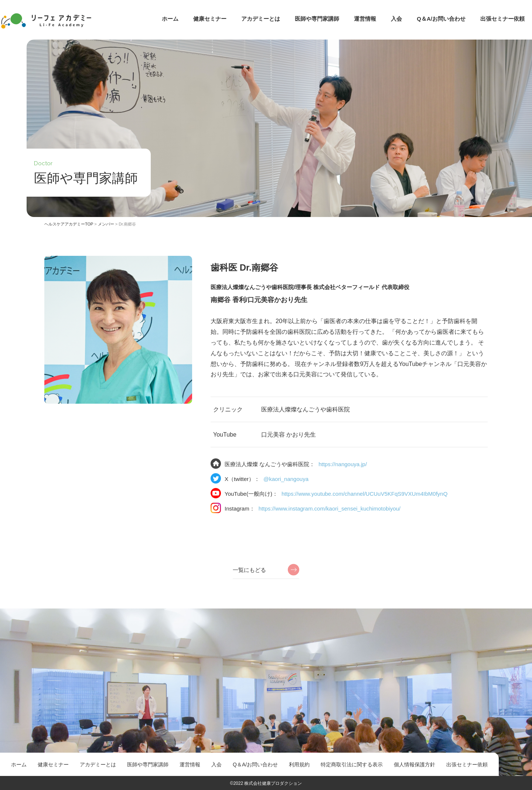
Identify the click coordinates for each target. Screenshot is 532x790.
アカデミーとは (261, 19)
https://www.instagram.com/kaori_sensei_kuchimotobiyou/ (330, 508)
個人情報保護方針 (415, 764)
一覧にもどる (249, 570)
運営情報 (365, 19)
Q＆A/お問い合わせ (441, 19)
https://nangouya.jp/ (343, 464)
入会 (396, 19)
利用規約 (299, 764)
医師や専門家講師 (317, 19)
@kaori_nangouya (286, 479)
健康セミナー (210, 19)
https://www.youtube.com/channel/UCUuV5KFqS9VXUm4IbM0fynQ (364, 494)
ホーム (170, 19)
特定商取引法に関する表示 (352, 764)
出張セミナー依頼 (502, 19)
